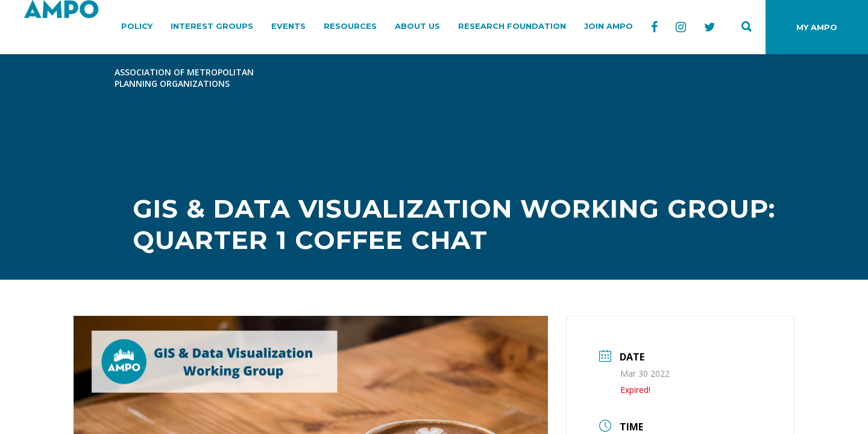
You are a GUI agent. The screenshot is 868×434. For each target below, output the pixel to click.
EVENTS (288, 26)
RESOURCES (350, 26)
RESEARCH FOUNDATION (512, 26)
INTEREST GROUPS (212, 26)
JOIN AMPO (609, 26)
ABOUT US (417, 26)
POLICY (137, 26)
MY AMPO (817, 27)
